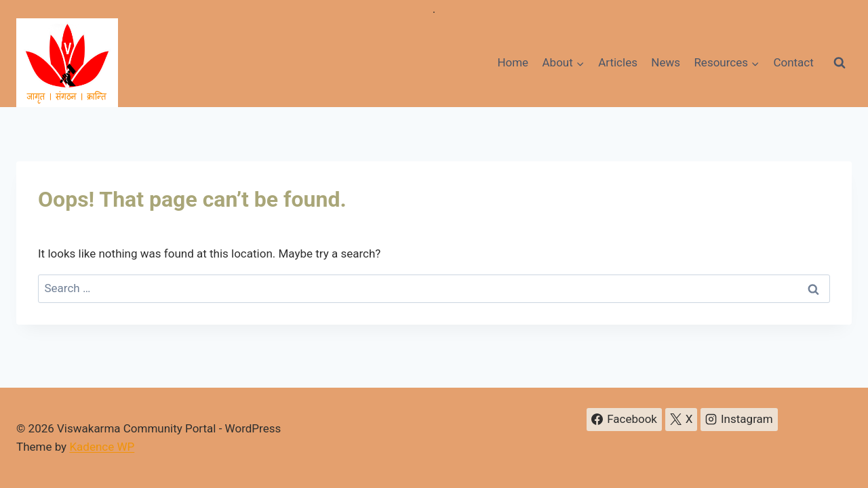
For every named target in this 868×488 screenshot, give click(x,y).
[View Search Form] (840, 63)
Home (513, 62)
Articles (618, 62)
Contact (793, 62)
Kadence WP (102, 447)
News (666, 62)
